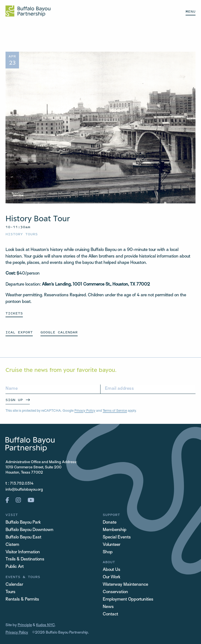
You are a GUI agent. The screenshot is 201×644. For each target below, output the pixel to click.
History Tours (22, 234)
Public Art (15, 567)
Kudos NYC (45, 625)
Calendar (14, 585)
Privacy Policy (85, 411)
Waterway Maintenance (125, 585)
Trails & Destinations (25, 559)
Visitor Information (23, 552)
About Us (112, 570)
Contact (110, 614)
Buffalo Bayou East (23, 537)
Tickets (14, 313)
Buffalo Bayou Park (23, 523)
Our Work (112, 577)
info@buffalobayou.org (24, 490)
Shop (108, 552)
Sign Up (14, 400)
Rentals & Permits (22, 600)
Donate (110, 523)
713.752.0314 (22, 484)
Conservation (115, 592)
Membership (115, 530)
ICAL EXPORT (19, 332)
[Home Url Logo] (28, 11)
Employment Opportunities (128, 600)
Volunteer (112, 545)
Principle (25, 625)
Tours (10, 592)
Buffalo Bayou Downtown (29, 530)
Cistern (12, 545)
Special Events (117, 537)
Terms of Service (115, 411)
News (108, 607)
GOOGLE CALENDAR (59, 332)
